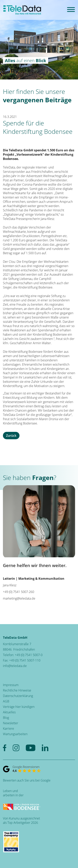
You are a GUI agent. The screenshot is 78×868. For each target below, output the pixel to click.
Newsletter (11, 723)
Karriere (8, 729)
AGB (6, 701)
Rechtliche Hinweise (17, 690)
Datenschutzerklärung (18, 696)
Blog (6, 718)
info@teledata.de (15, 666)
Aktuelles (9, 712)
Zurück (11, 436)
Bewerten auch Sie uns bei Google (27, 780)
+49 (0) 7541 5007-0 (29, 655)
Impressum (11, 685)
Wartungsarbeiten (15, 734)
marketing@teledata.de (19, 598)
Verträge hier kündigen (19, 707)
